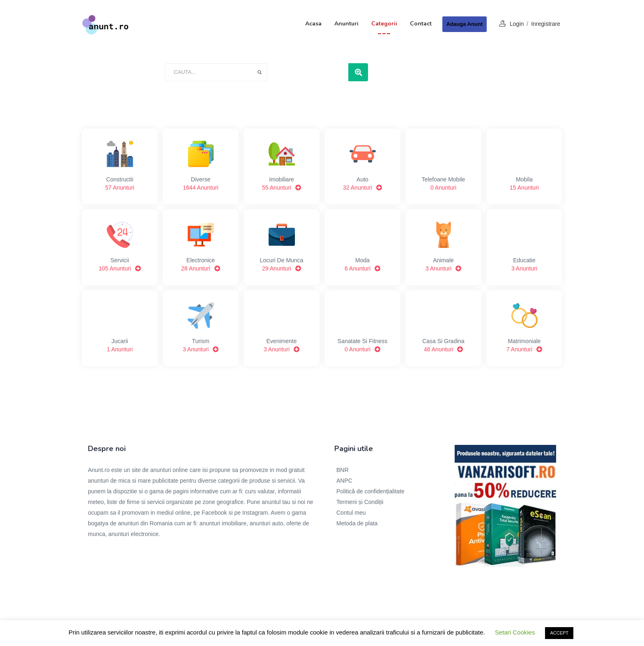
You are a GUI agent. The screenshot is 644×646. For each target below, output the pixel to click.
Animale (443, 247)
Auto (362, 166)
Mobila (524, 166)
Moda (362, 247)
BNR (343, 470)
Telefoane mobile (443, 166)
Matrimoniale (524, 328)
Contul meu (351, 513)
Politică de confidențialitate (370, 491)
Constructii (120, 166)
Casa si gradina (443, 328)
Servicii (120, 247)
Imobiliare (282, 166)
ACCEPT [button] (559, 633)
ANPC (344, 481)
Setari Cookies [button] (515, 632)
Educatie (524, 247)
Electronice (201, 247)
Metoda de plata (357, 523)
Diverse (201, 166)
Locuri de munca (282, 247)
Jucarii (120, 328)
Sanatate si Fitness (362, 328)
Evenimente (282, 328)
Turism (201, 328)
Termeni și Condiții (360, 502)
